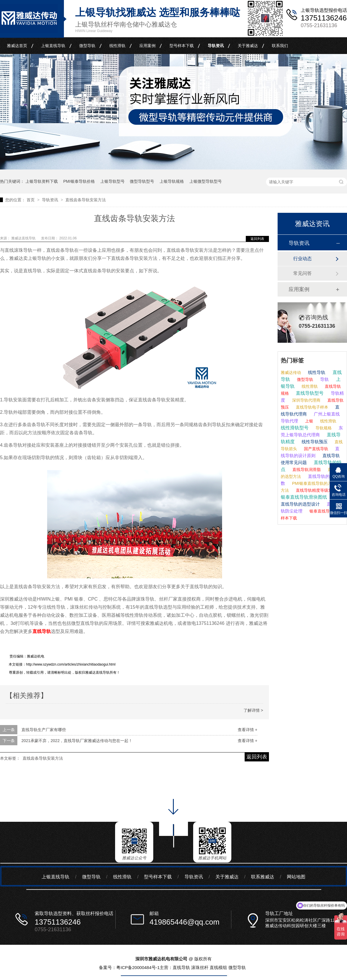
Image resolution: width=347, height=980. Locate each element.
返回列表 (257, 239)
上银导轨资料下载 (42, 181)
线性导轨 (316, 372)
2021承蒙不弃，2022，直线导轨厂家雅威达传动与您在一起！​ (77, 741)
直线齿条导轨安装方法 (86, 200)
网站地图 (296, 877)
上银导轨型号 (112, 181)
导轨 (324, 379)
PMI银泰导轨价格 (79, 181)
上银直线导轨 (53, 46)
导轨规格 (323, 428)
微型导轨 (87, 46)
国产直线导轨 (315, 449)
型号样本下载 (182, 46)
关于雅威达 (248, 46)
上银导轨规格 (172, 181)
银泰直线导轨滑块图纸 (304, 497)
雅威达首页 (17, 46)
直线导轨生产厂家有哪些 (44, 730)
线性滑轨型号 (295, 428)
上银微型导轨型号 (206, 181)
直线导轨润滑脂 (306, 469)
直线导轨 (42, 631)
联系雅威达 (263, 877)
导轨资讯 (216, 46)
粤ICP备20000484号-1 (138, 967)
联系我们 (280, 46)
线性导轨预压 (314, 442)
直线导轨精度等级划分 (315, 490)
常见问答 (302, 273)
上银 (309, 421)
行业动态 (302, 259)
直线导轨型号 (309, 393)
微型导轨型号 (142, 181)
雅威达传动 (291, 372)
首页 (31, 200)
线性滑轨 (117, 46)
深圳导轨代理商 (306, 400)
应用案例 (147, 46)
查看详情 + (248, 730)
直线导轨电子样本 (311, 407)
